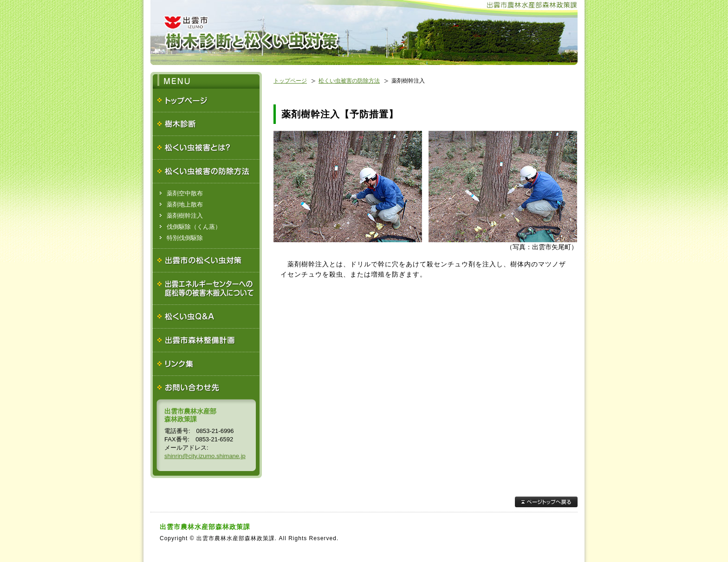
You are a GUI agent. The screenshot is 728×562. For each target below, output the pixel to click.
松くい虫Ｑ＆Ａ (206, 317)
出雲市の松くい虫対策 (206, 261)
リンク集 (206, 364)
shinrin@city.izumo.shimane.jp (205, 456)
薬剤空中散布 (185, 193)
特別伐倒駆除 (185, 238)
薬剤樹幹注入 (185, 216)
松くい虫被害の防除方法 (206, 171)
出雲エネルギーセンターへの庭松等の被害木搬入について (206, 289)
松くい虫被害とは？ (206, 148)
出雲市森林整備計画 (206, 340)
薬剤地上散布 (185, 204)
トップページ (206, 100)
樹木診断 (206, 124)
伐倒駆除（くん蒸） (194, 227)
